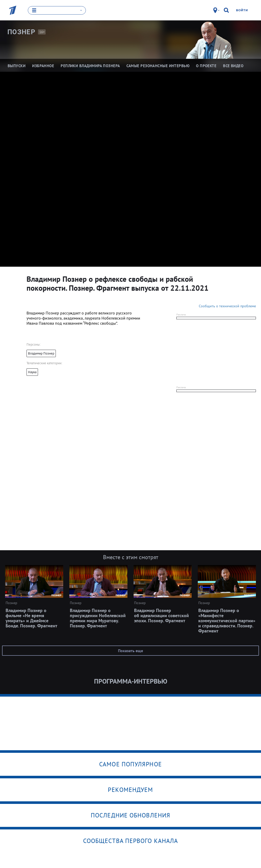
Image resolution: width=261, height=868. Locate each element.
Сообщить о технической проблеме (227, 306)
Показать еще (130, 651)
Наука (32, 372)
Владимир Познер (41, 353)
